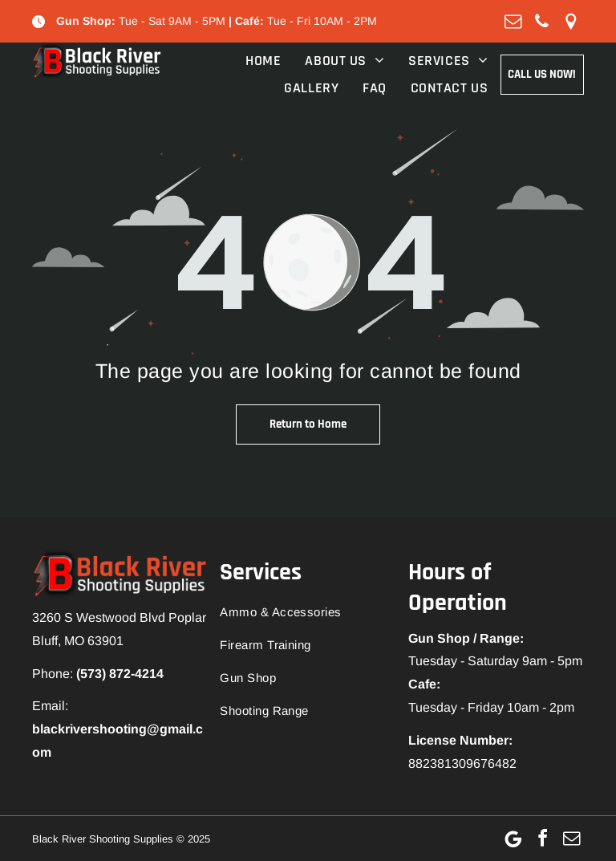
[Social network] (571, 22)
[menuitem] (251, 61)
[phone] (542, 22)
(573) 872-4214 (120, 674)
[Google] (513, 839)
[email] (513, 22)
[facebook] (542, 839)
